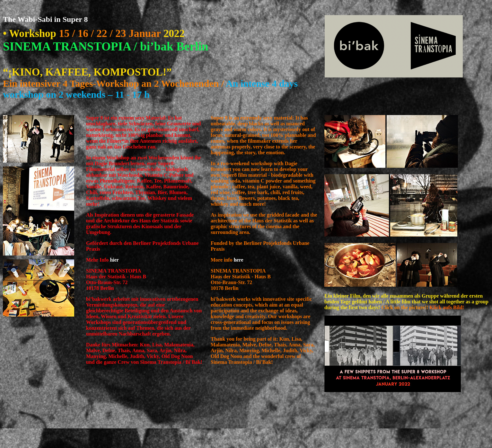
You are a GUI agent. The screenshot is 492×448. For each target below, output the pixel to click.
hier (114, 260)
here (239, 260)
